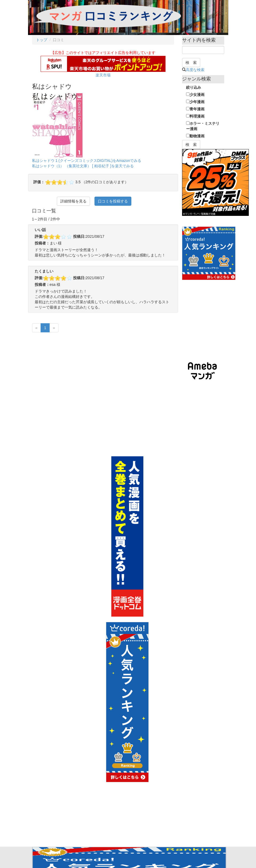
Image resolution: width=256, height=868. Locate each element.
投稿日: (79, 236)
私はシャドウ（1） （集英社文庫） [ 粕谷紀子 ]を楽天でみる (83, 166)
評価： (39, 182)
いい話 (40, 230)
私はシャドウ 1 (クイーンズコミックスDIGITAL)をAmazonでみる (87, 161)
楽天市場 (103, 75)
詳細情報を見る (73, 201)
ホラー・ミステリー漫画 (203, 126)
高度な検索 (195, 70)
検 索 (191, 63)
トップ (42, 40)
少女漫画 (195, 95)
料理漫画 (195, 116)
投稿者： (42, 243)
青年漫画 (195, 109)
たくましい (44, 271)
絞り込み (194, 87)
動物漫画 (195, 136)
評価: (39, 236)
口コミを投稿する (113, 201)
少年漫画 (195, 102)
